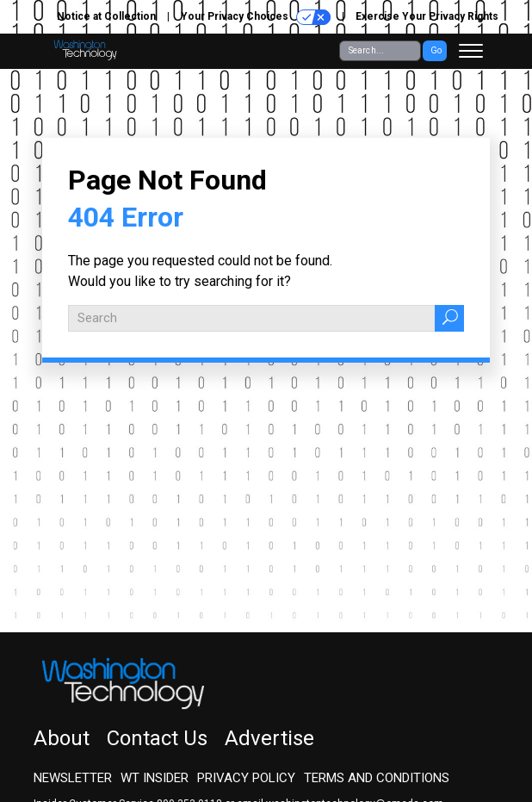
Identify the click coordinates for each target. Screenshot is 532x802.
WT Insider (155, 778)
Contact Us (157, 738)
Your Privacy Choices (256, 17)
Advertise (269, 738)
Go (436, 50)
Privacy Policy (246, 778)
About (62, 738)
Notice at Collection (106, 16)
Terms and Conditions (377, 778)
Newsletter (73, 778)
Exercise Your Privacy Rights (427, 16)
